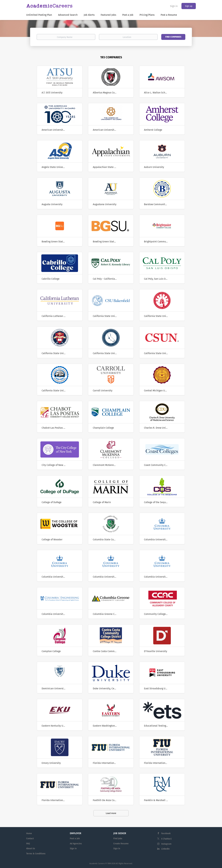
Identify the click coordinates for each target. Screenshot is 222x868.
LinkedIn (165, 849)
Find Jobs (118, 839)
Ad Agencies (76, 844)
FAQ (28, 844)
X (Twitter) (166, 839)
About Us (31, 849)
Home (29, 833)
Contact (30, 839)
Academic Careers (97, 864)
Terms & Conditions (36, 854)
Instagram (166, 844)
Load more (111, 813)
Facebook (166, 833)
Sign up (189, 6)
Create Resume (121, 844)
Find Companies (173, 37)
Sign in (174, 6)
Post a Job (75, 839)
